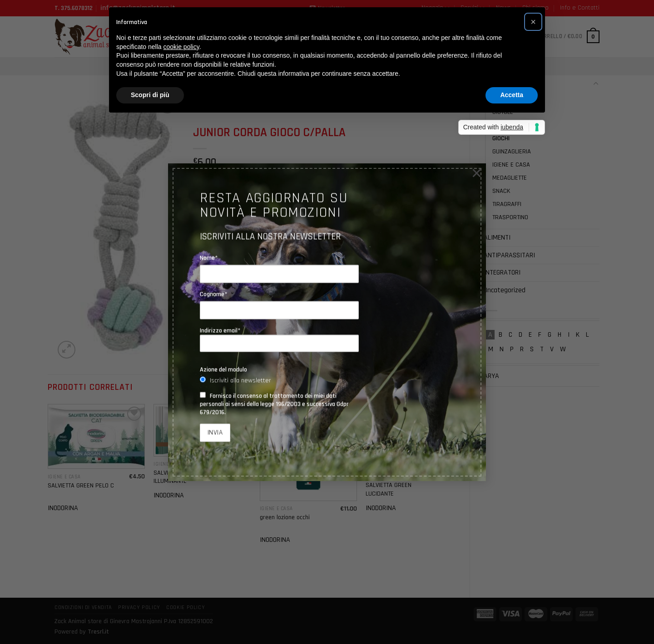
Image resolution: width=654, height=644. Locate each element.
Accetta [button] (512, 95)
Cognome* (214, 294)
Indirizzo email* (279, 339)
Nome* (209, 258)
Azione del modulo (223, 369)
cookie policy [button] (181, 47)
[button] (533, 22)
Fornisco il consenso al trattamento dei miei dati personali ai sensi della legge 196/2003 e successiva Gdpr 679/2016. (274, 404)
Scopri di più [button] (150, 95)
